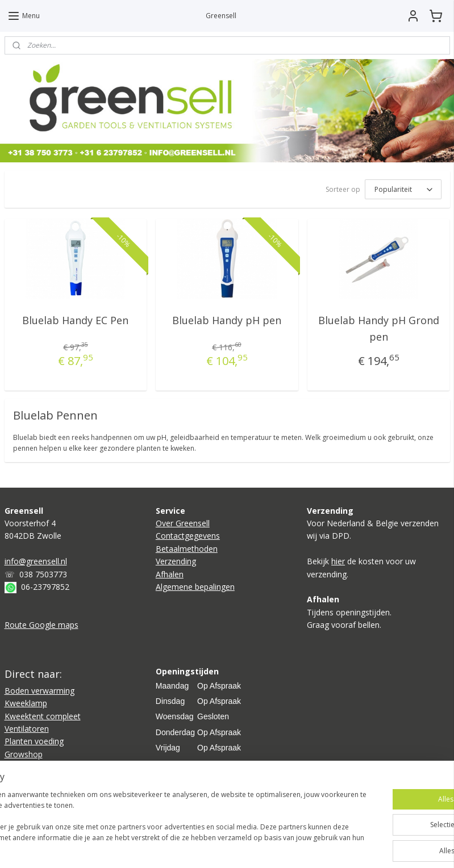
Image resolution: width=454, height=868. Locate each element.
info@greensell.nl (36, 561)
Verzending (176, 561)
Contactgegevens (188, 536)
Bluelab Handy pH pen (227, 320)
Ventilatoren (27, 729)
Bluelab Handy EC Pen (75, 320)
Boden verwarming (39, 691)
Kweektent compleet (43, 716)
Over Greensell (183, 523)
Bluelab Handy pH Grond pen (379, 328)
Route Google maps (41, 625)
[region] (152, 817)
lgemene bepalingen (198, 587)
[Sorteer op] (403, 189)
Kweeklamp (26, 703)
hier (338, 561)
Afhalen (170, 574)
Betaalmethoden (187, 549)
